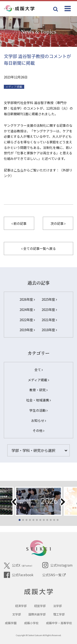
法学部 (58, 606)
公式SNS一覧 (54, 575)
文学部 (17, 614)
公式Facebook (19, 575)
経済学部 (21, 606)
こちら (19, 170)
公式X (19, 566)
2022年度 (27, 320)
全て (39, 370)
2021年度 (49, 320)
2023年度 (49, 309)
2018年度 (49, 330)
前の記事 (19, 223)
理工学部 (59, 614)
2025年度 (49, 299)
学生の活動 (38, 410)
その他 (38, 430)
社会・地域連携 (38, 400)
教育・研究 (38, 390)
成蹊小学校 (31, 623)
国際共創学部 (37, 614)
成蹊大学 (38, 592)
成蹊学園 (11, 623)
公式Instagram (57, 565)
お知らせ (39, 420)
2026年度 (27, 299)
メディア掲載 (14, 87)
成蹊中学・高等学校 (59, 623)
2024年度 (27, 309)
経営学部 (40, 606)
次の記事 (58, 223)
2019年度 (27, 330)
